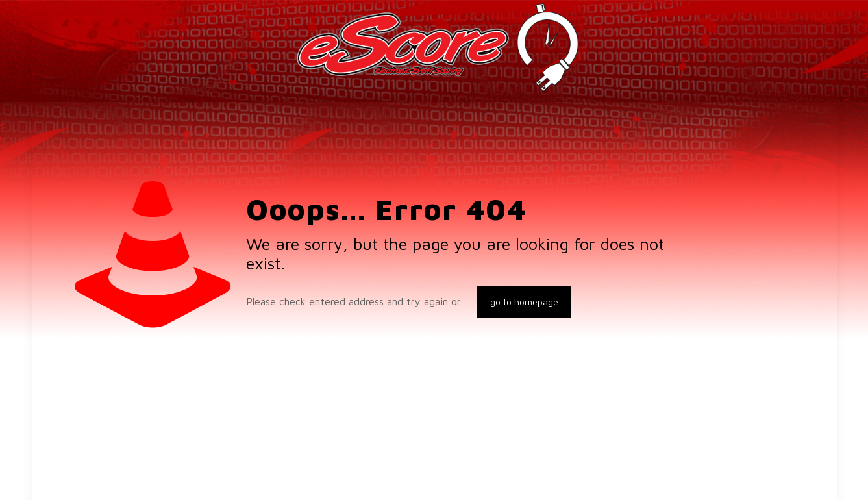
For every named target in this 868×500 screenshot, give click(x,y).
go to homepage (524, 302)
